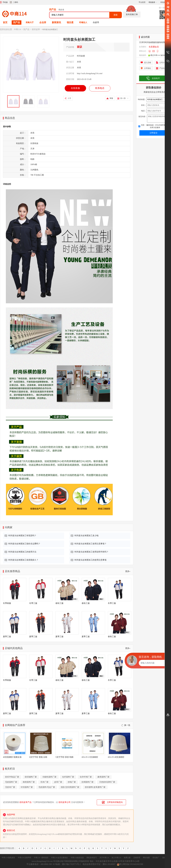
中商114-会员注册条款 (60, 858)
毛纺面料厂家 (11, 782)
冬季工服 (33, 603)
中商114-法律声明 (25, 858)
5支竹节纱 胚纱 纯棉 (64, 757)
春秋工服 (59, 603)
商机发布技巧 (92, 858)
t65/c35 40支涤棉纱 (116, 757)
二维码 (14, 3)
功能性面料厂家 (49, 777)
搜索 (116, 15)
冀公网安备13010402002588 (130, 864)
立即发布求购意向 (115, 802)
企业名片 (156, 78)
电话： (144, 111)
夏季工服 (7, 637)
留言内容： (143, 117)
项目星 (70, 22)
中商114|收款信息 (77, 858)
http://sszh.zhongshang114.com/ (90, 73)
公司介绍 (163, 63)
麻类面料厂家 (103, 777)
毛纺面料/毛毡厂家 (47, 787)
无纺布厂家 (10, 787)
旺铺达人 (83, 22)
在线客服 (75, 88)
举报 (111, 98)
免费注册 (127, 858)
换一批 (126, 725)
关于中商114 (104, 858)
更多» (128, 571)
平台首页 (142, 2)
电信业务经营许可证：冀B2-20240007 (99, 864)
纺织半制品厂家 (12, 777)
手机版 (5, 2)
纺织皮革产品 (26, 802)
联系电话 (100, 88)
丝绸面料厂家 (87, 782)
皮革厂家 (58, 782)
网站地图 (146, 858)
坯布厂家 (44, 782)
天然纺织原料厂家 (107, 782)
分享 (69, 98)
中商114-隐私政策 (8, 858)
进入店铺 (147, 63)
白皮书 (96, 22)
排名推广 (156, 858)
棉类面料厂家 (29, 782)
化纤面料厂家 (68, 777)
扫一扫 (124, 98)
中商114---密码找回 (41, 858)
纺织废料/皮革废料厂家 (95, 787)
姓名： (144, 105)
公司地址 (147, 68)
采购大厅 (30, 22)
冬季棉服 (7, 603)
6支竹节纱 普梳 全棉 (38, 757)
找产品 (17, 22)
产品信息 (163, 68)
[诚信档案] (164, 55)
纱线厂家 (72, 782)
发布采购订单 (132, 14)
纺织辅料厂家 (31, 777)
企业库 (43, 22)
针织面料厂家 (27, 787)
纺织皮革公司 (65, 802)
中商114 (17, 29)
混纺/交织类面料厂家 (70, 787)
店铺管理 (137, 858)
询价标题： (142, 99)
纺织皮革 (36, 29)
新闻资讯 (56, 22)
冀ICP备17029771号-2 (72, 864)
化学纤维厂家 (86, 777)
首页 (5, 22)
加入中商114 (116, 858)
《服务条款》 (150, 125)
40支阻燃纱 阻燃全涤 (12, 757)
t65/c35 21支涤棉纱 (90, 757)
